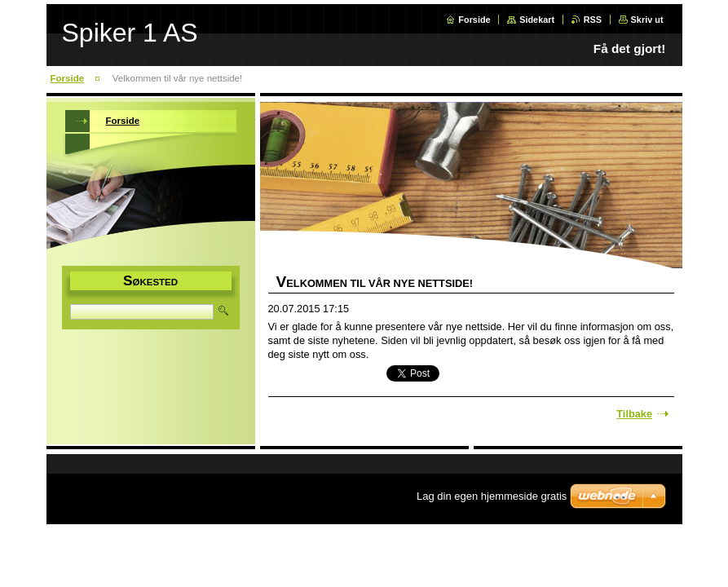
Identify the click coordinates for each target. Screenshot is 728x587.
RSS (593, 20)
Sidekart (537, 20)
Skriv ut (647, 20)
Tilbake (634, 414)
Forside (474, 20)
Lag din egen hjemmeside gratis (492, 496)
